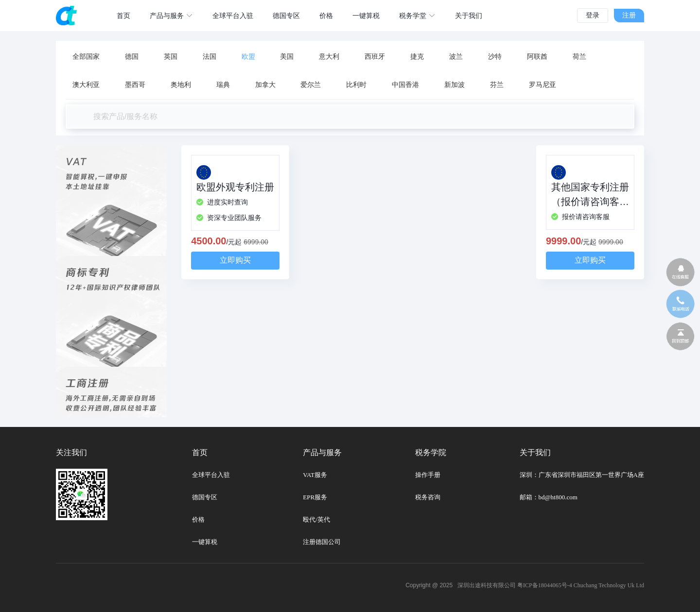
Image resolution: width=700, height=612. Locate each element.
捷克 (417, 57)
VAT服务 (315, 475)
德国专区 (205, 497)
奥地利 (181, 85)
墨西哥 (135, 85)
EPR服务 (315, 497)
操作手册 (428, 475)
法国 (210, 57)
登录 (593, 15)
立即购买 (235, 260)
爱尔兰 (311, 85)
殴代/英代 (316, 519)
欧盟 (248, 57)
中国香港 (405, 85)
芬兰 (497, 85)
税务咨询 (428, 497)
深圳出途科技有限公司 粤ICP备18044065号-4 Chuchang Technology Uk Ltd (551, 585)
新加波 (455, 85)
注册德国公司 (322, 542)
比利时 (356, 85)
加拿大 (265, 85)
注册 (629, 15)
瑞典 (223, 85)
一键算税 (205, 542)
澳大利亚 (86, 85)
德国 (132, 57)
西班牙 (375, 57)
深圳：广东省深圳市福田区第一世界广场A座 (582, 475)
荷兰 (579, 57)
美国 (287, 57)
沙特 (495, 57)
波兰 (456, 57)
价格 (198, 519)
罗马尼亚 (542, 85)
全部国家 (86, 57)
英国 (171, 57)
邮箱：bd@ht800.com (549, 497)
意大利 (329, 57)
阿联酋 (537, 57)
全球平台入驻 (211, 475)
